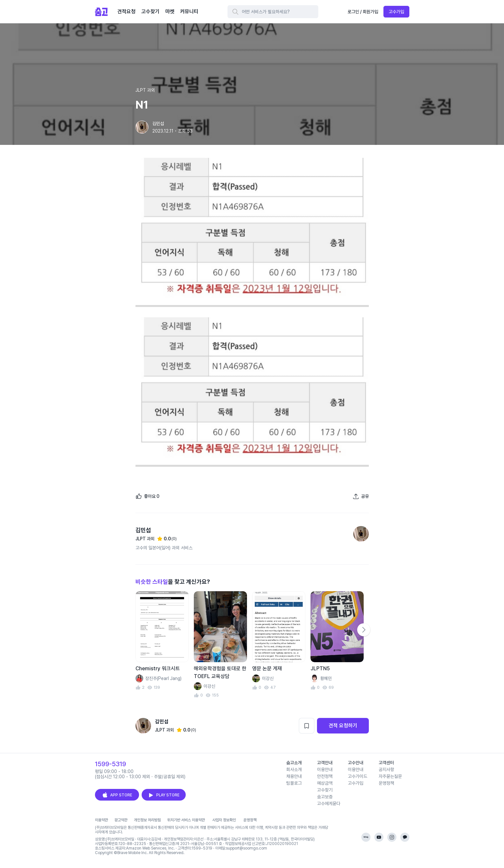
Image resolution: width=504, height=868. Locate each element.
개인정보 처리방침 (147, 820)
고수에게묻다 (329, 803)
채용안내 (294, 776)
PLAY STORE (164, 795)
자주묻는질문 (390, 776)
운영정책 (386, 783)
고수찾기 (325, 790)
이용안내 (325, 769)
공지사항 (386, 769)
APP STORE (117, 795)
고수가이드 (357, 776)
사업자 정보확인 (224, 820)
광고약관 (121, 820)
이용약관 (101, 820)
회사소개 (294, 769)
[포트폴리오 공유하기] (361, 496)
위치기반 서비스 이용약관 (186, 820)
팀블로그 (294, 783)
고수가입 (396, 12)
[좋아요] (147, 496)
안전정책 (325, 776)
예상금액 (325, 783)
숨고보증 (325, 797)
